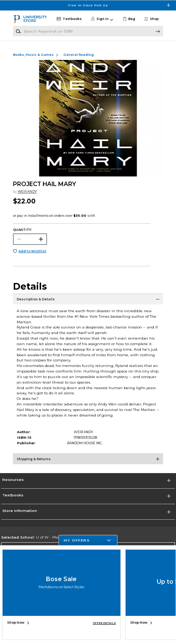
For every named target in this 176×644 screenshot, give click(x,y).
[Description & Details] (88, 303)
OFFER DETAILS (104, 623)
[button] (153, 19)
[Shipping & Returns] (88, 463)
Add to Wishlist (32, 251)
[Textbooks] (69, 19)
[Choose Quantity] (30, 239)
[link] (129, 19)
